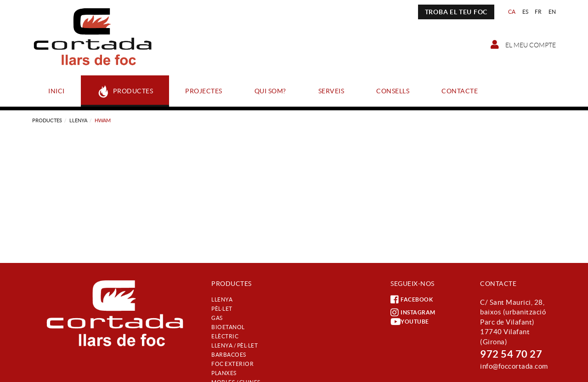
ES (526, 12)
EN (552, 12)
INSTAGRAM (413, 313)
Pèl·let (222, 309)
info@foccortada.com (514, 366)
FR (538, 12)
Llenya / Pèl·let (235, 345)
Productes (47, 120)
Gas (217, 318)
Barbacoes (229, 355)
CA (512, 12)
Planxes (224, 373)
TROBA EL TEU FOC (456, 12)
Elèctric (225, 336)
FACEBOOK (412, 300)
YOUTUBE (410, 322)
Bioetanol (228, 327)
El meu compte (523, 45)
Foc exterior (232, 364)
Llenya (78, 120)
